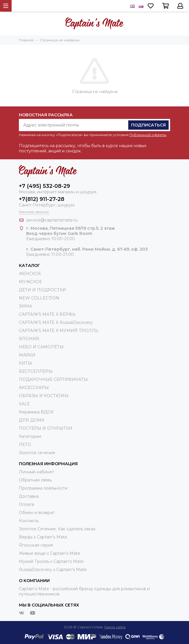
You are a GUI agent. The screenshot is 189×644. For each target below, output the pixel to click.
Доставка (29, 496)
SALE (24, 404)
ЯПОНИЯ (29, 339)
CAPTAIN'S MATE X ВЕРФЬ (47, 314)
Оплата (26, 504)
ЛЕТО (25, 445)
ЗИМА (25, 306)
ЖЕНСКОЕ (30, 274)
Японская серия (36, 545)
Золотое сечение (37, 453)
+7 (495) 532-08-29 (44, 186)
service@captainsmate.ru (52, 220)
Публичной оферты (148, 135)
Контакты (29, 521)
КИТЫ (25, 363)
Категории (30, 436)
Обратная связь (35, 480)
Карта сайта (115, 627)
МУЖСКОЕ (30, 282)
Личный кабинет (36, 472)
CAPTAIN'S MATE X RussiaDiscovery (56, 322)
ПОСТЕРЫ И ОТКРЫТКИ (46, 428)
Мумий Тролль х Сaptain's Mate (51, 561)
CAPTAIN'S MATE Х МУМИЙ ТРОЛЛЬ (59, 331)
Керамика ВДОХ (36, 412)
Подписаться (148, 125)
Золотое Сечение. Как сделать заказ (57, 529)
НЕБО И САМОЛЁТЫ (41, 347)
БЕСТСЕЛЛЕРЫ (36, 371)
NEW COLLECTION (39, 298)
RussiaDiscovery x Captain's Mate (53, 570)
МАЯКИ (27, 355)
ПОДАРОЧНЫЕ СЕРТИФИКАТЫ (53, 379)
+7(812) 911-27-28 (42, 199)
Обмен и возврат (37, 513)
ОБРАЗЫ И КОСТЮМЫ (44, 396)
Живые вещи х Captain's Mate (50, 553)
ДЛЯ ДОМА (32, 420)
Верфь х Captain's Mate (43, 537)
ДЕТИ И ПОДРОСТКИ (42, 290)
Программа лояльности (43, 488)
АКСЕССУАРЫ (34, 388)
